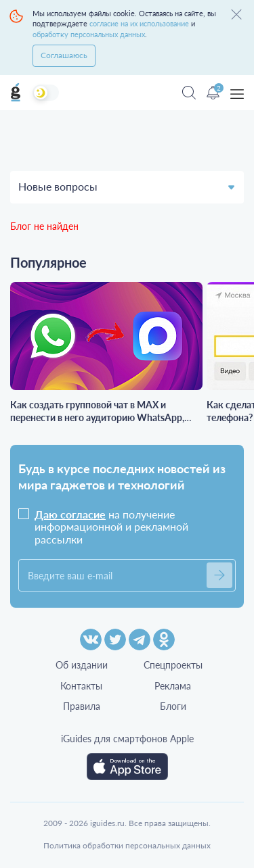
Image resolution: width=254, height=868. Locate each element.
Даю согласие (70, 514)
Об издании (82, 665)
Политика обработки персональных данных (127, 845)
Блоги (173, 706)
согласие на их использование (139, 23)
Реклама (173, 686)
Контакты (81, 686)
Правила (82, 706)
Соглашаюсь (64, 55)
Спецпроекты (173, 665)
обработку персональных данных (89, 34)
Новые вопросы (58, 186)
